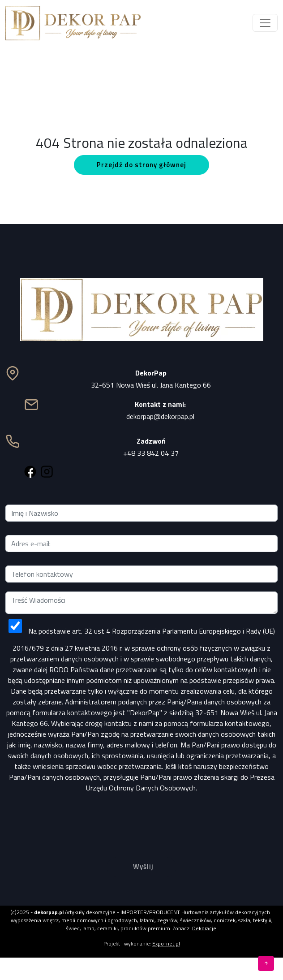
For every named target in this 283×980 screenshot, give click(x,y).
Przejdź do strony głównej (141, 165)
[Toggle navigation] (265, 23)
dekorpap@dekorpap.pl (160, 416)
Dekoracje (204, 928)
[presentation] (141, 818)
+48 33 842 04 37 (151, 453)
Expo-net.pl (166, 943)
